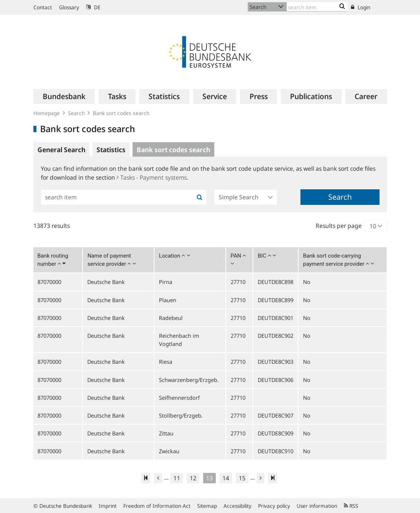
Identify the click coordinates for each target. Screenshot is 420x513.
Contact (43, 7)
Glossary (69, 7)
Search (76, 113)
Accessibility (237, 506)
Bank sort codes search (121, 113)
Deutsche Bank (106, 282)
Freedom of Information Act (157, 506)
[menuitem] (64, 97)
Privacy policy (274, 506)
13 (209, 478)
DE (93, 7)
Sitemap (207, 506)
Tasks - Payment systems (152, 177)
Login (361, 7)
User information (317, 506)
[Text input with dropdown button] (317, 7)
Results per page (339, 226)
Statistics (111, 150)
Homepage (47, 113)
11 (177, 478)
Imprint (108, 506)
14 (226, 478)
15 (242, 478)
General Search (61, 150)
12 (193, 478)
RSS (351, 506)
